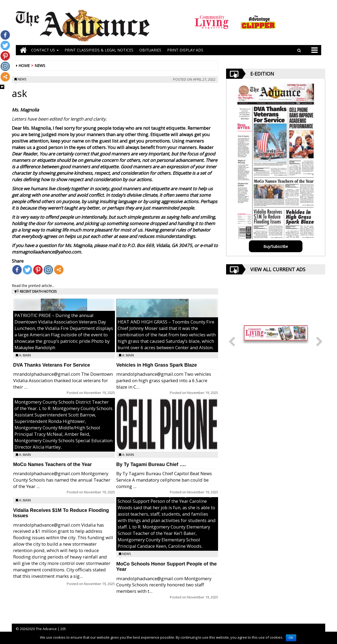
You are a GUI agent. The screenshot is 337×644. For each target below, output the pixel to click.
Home (24, 66)
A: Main (25, 355)
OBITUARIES (150, 50)
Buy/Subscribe (276, 246)
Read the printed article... (33, 286)
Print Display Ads (185, 50)
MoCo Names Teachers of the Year (52, 464)
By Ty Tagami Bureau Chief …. (151, 464)
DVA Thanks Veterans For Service (52, 365)
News (40, 66)
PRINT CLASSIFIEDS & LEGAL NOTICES (99, 50)
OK (291, 638)
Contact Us (45, 50)
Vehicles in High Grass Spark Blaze (157, 365)
